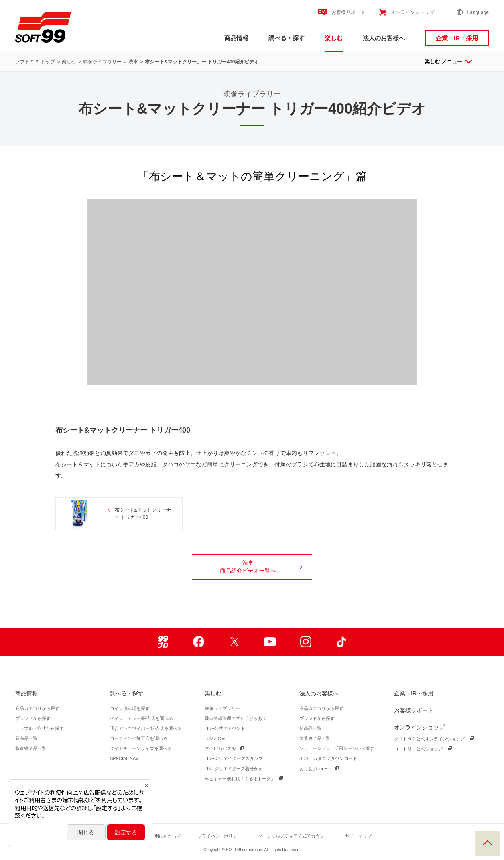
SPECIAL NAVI (125, 758)
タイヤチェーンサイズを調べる (141, 748)
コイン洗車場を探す (130, 708)
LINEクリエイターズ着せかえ (234, 769)
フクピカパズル (220, 748)
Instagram (306, 642)
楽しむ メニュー (448, 62)
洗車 (133, 62)
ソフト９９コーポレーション (43, 27)
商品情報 (236, 38)
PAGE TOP (488, 844)
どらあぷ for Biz (315, 769)
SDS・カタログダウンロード (328, 758)
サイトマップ (358, 836)
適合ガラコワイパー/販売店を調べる (146, 728)
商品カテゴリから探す (37, 708)
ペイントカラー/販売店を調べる (141, 718)
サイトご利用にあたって (157, 836)
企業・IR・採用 (457, 38)
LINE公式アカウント (225, 728)
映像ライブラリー (102, 62)
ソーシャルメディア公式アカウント (293, 836)
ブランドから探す (33, 718)
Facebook (198, 642)
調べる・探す (287, 38)
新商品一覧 (26, 738)
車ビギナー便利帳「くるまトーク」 (240, 779)
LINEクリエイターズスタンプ (234, 758)
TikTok (341, 642)
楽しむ (334, 38)
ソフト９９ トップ (35, 62)
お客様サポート (348, 12)
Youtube (270, 642)
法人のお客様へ (384, 38)
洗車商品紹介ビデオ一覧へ (261, 567)
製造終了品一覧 (31, 748)
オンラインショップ (413, 12)
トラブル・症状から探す (40, 728)
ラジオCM (215, 738)
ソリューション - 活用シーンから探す (337, 748)
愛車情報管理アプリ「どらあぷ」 (238, 718)
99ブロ (163, 642)
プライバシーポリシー (219, 836)
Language (478, 12)
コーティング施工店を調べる (139, 738)
